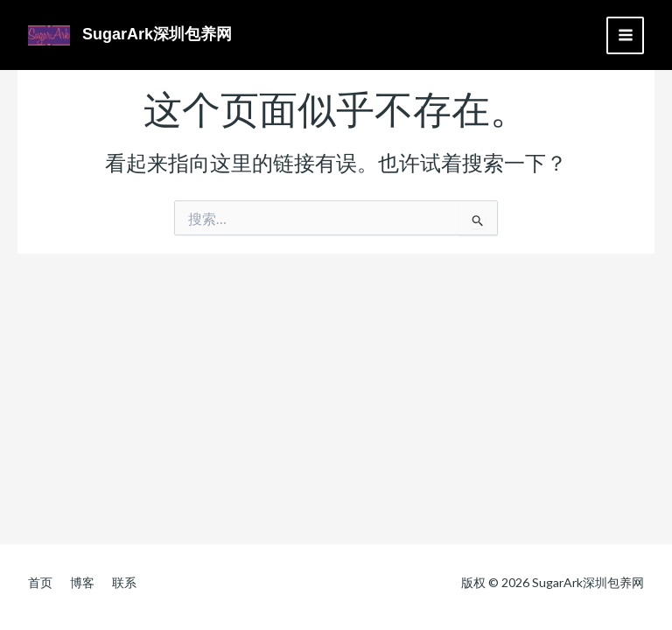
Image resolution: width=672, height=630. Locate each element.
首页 (40, 582)
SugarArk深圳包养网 (157, 34)
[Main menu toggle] (625, 35)
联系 (124, 582)
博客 (82, 582)
